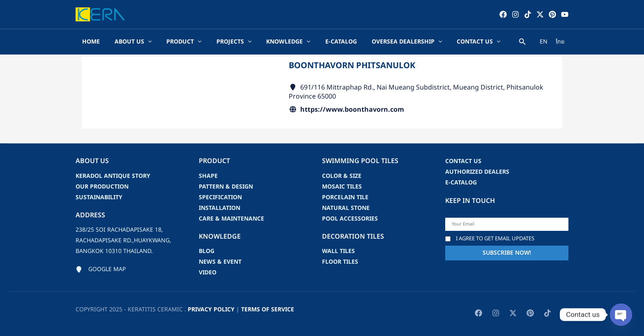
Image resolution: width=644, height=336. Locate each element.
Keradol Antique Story (113, 176)
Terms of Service (268, 310)
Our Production (102, 187)
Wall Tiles (338, 251)
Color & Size (342, 176)
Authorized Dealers (477, 172)
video (208, 273)
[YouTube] (565, 14)
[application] (148, 42)
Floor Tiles (340, 262)
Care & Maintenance (231, 219)
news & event (220, 262)
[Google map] (101, 269)
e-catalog (461, 183)
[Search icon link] (522, 43)
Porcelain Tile (345, 197)
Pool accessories (350, 219)
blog (207, 251)
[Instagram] (515, 14)
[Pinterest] (552, 14)
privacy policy (211, 310)
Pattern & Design (226, 187)
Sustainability (99, 197)
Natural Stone (346, 208)
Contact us (463, 161)
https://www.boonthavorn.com (352, 110)
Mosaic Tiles (342, 187)
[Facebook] (503, 14)
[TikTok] (528, 14)
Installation (220, 208)
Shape (208, 176)
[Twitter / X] (540, 14)
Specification (220, 197)
